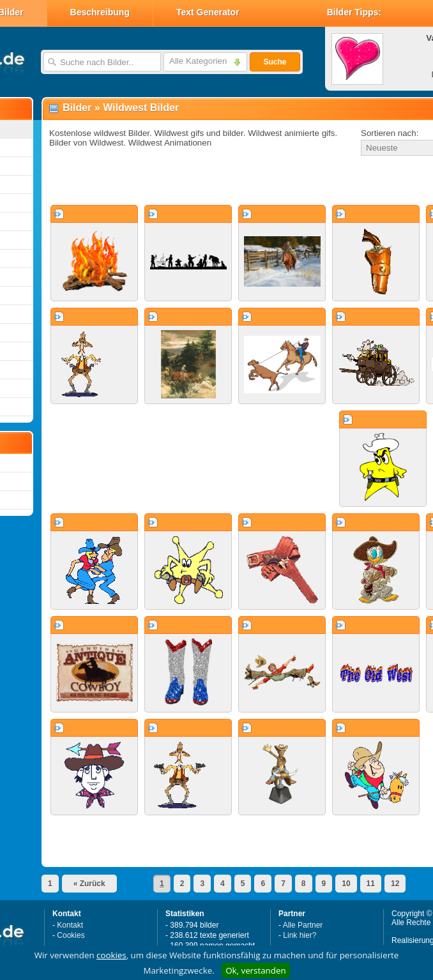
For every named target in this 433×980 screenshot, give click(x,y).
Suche (275, 62)
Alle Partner (303, 925)
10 (346, 884)
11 (371, 884)
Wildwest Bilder (141, 108)
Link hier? (300, 935)
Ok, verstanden (255, 970)
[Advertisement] (193, 181)
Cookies (71, 935)
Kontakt (70, 925)
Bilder (77, 108)
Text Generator (208, 12)
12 (395, 884)
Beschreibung (100, 12)
